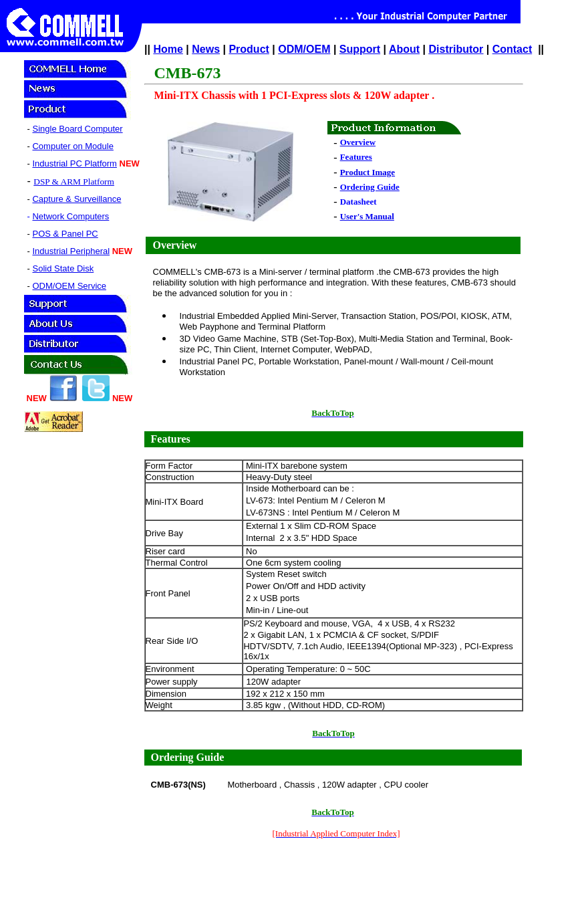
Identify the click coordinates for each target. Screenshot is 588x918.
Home (168, 49)
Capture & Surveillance (77, 199)
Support (360, 49)
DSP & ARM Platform (74, 182)
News (206, 49)
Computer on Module (72, 146)
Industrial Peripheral (71, 251)
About (404, 49)
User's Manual (367, 216)
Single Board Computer (77, 129)
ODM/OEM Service (69, 286)
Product (249, 49)
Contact (512, 49)
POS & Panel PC (65, 234)
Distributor (456, 49)
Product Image (367, 172)
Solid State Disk (63, 268)
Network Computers (70, 216)
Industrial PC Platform (74, 163)
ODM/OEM (304, 49)
